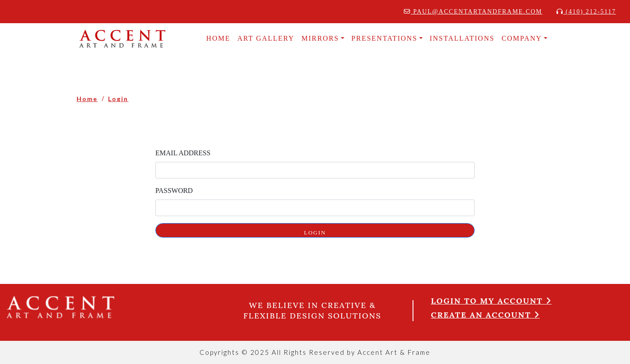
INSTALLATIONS (462, 38)
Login (118, 99)
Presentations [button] (384, 38)
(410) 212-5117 (586, 12)
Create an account (485, 315)
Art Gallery (266, 38)
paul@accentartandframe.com (473, 12)
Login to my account (491, 301)
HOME (218, 38)
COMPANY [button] (522, 38)
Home (87, 99)
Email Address (183, 153)
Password (174, 191)
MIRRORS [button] (320, 38)
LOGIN (315, 233)
